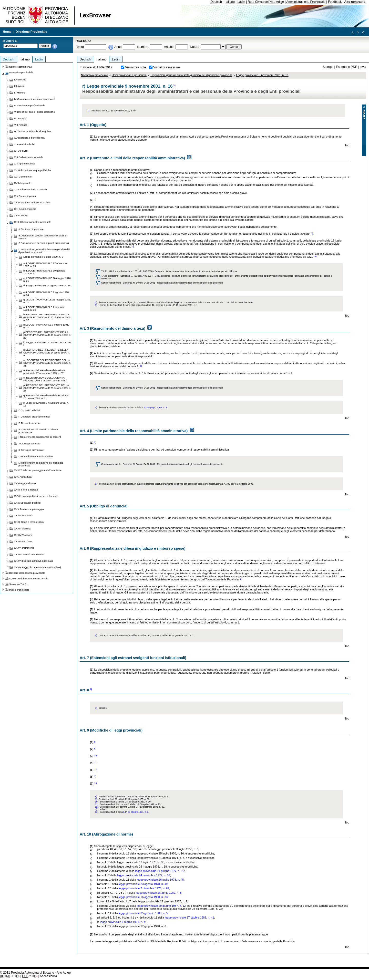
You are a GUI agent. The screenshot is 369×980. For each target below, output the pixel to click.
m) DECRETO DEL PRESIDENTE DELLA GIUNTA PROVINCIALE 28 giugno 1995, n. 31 (47, 363)
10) (96, 756)
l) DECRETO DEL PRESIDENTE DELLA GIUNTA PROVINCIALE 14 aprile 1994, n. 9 (47, 353)
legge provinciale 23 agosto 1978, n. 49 (143, 884)
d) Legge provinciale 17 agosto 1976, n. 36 (47, 285)
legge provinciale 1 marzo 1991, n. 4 (123, 922)
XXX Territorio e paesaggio (29, 509)
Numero (143, 47)
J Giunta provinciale (29, 444)
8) (95, 742)
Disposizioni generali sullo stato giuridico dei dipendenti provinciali (191, 75)
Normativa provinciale (94, 75)
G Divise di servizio (29, 423)
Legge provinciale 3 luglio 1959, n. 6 (43, 257)
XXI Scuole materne (25, 209)
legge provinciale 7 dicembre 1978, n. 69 (144, 888)
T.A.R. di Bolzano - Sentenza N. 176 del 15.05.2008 (127, 271)
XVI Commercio (23, 177)
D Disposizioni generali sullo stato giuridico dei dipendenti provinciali (44, 251)
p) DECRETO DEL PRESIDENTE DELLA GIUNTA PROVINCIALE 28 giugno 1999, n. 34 (47, 388)
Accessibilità (48, 976)
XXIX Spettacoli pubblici (27, 503)
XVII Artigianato (23, 183)
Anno (118, 47)
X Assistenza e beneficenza (29, 138)
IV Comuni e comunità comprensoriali (35, 99)
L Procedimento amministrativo (35, 456)
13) (96, 783)
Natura (195, 47)
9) (95, 749)
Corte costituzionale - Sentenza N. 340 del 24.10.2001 (128, 283)
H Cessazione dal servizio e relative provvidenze (38, 431)
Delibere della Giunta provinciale (27, 573)
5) (95, 442)
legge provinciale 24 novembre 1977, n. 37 (144, 875)
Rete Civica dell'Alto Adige (266, 2)
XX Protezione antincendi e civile (32, 202)
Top (347, 145)
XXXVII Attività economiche (29, 554)
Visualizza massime (167, 67)
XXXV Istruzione (23, 541)
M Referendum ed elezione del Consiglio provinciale (41, 464)
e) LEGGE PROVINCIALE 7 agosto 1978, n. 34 (46, 294)
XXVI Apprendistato (25, 483)
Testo (80, 47)
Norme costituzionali (20, 67)
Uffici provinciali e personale (129, 75)
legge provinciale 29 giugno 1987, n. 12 (161, 906)
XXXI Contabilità (23, 515)
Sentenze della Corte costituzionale (29, 578)
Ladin (241, 2)
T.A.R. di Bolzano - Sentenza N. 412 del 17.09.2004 (127, 276)
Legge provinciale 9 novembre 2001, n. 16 (262, 75)
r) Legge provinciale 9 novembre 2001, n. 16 (46, 404)
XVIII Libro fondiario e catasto (30, 189)
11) (96, 763)
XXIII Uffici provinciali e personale (33, 222)
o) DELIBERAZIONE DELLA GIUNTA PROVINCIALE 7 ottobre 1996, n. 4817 (45, 379)
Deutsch (216, 2)
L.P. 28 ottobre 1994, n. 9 (136, 812)
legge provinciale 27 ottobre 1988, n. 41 (189, 918)
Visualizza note (136, 67)
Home (7, 32)
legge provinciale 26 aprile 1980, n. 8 (159, 893)
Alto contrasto (355, 2)
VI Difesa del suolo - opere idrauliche (34, 112)
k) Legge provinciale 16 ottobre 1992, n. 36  (47, 344)
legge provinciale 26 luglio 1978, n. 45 (160, 880)
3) (312, 233)
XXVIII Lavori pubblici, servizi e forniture (36, 496)
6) (241, 579)
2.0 (28, 976)
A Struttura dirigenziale (31, 229)
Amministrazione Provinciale (306, 2)
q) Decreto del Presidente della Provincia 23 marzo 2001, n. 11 (46, 397)
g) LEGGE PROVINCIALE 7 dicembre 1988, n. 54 (44, 308)
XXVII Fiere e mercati (26, 490)
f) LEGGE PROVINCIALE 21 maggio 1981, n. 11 (47, 301)
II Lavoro (19, 86)
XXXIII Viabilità (22, 529)
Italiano (230, 2)
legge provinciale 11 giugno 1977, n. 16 (160, 871)
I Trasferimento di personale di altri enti (40, 437)
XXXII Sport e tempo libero (29, 522)
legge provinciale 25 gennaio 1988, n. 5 (143, 913)
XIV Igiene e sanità (25, 164)
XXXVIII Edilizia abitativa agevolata (33, 561)
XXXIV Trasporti (23, 535)
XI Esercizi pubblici (25, 144)
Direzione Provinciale (31, 32)
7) (91, 689)
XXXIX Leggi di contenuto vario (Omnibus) (38, 567)
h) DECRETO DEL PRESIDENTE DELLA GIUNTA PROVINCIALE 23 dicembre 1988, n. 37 (47, 317)
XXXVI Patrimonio (24, 548)
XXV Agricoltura (23, 477)
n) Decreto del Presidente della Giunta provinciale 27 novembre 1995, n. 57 (44, 372)
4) (141, 366)
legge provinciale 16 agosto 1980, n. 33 (143, 897)
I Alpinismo (20, 80)
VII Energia (20, 118)
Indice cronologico (19, 590)
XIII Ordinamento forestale (29, 157)
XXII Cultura (21, 215)
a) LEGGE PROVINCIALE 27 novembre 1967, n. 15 (45, 265)
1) (175, 85)
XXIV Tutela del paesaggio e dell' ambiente (38, 470)
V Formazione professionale (30, 105)
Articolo (169, 47)
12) (96, 769)
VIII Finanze (21, 125)
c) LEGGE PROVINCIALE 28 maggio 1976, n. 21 (47, 279)
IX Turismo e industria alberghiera (33, 131)
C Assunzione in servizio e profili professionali (44, 243)
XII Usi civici (21, 151)
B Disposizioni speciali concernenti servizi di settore (43, 237)
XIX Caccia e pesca (25, 196)
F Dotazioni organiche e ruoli (34, 417)
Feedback (335, 2)
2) (95, 200)
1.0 (8, 976)
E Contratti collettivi (29, 410)
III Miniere (20, 93)
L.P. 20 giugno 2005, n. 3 (154, 408)
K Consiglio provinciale (31, 450)
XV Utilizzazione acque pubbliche (33, 170)
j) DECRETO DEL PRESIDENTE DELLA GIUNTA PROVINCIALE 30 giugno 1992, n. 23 (47, 335)
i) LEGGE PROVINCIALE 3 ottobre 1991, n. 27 (46, 326)
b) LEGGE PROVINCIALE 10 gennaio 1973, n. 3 (44, 272)
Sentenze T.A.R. (18, 584)
